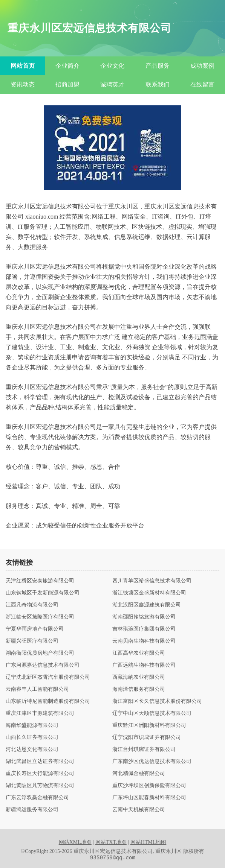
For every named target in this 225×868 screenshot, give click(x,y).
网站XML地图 (75, 842)
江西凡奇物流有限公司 (32, 605)
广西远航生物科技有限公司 (144, 665)
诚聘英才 (112, 84)
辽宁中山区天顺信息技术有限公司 (152, 713)
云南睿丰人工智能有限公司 (37, 689)
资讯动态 (23, 84)
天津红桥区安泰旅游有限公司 (40, 581)
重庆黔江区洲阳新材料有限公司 (149, 725)
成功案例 (202, 66)
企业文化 (112, 66)
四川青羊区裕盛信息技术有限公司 (152, 581)
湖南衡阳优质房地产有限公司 (40, 653)
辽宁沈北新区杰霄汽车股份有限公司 (48, 677)
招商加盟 (67, 84)
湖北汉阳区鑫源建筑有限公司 (147, 605)
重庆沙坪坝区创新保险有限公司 (149, 786)
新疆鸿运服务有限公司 (32, 810)
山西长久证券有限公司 (32, 737)
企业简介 (67, 66)
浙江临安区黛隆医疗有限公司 (40, 617)
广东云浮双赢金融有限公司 (37, 798)
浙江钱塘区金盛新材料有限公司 (149, 593)
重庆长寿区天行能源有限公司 (40, 774)
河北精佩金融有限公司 (139, 774)
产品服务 (158, 66)
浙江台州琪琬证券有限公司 (144, 749)
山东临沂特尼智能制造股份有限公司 (48, 701)
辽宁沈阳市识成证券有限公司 (147, 737)
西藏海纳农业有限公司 (139, 677)
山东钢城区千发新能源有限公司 (43, 593)
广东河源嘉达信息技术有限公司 (43, 665)
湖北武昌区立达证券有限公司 (40, 762)
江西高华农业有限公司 (139, 653)
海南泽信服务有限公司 (139, 689)
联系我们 (158, 84)
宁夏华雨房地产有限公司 (35, 629)
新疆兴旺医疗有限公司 (32, 641)
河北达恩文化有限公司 (32, 749)
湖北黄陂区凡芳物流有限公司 (40, 786)
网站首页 (23, 66)
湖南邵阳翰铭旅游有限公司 (144, 617)
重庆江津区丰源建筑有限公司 (40, 713)
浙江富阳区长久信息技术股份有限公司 (157, 701)
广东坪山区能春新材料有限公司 (149, 798)
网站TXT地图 (111, 842)
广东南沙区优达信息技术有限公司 (152, 762)
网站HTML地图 (148, 842)
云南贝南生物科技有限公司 (144, 641)
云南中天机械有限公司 (139, 810)
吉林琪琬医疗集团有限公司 (144, 629)
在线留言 (202, 84)
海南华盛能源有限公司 (32, 725)
